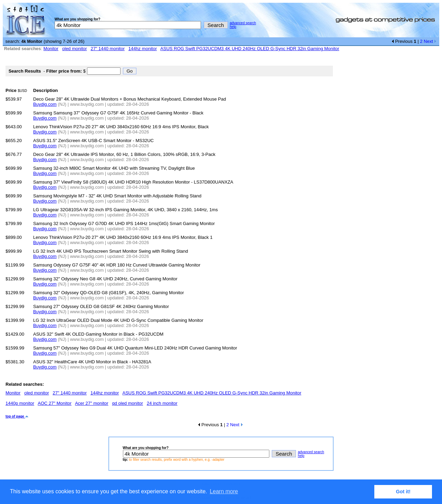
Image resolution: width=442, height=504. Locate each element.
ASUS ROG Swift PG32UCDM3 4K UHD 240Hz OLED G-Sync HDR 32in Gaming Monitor (250, 49)
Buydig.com (45, 104)
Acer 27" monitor (92, 403)
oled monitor (75, 49)
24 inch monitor (162, 403)
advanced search (243, 23)
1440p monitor (20, 403)
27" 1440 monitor (108, 49)
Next (430, 41)
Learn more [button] (224, 491)
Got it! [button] (403, 492)
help (233, 27)
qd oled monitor (127, 403)
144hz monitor (143, 49)
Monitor (51, 49)
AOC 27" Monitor (55, 403)
